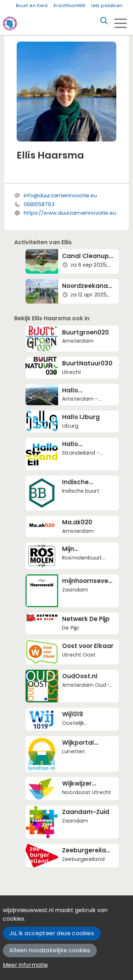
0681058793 (39, 204)
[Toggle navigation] (120, 23)
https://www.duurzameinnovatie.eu (70, 213)
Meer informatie (25, 965)
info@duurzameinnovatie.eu (60, 196)
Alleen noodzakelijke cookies (50, 950)
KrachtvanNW (70, 6)
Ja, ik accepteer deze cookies (52, 933)
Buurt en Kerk (32, 6)
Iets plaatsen (107, 6)
